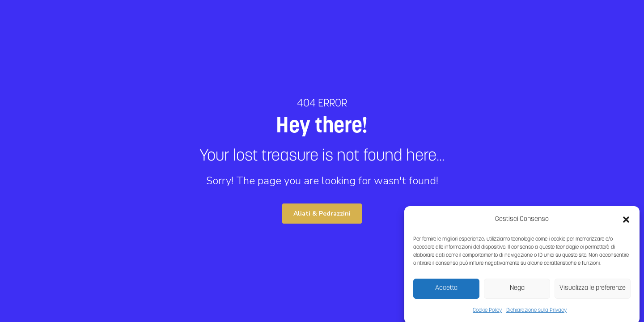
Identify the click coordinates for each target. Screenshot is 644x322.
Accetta (446, 290)
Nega (517, 290)
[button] (626, 222)
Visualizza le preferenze (593, 290)
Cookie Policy (487, 313)
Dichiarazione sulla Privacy (536, 313)
